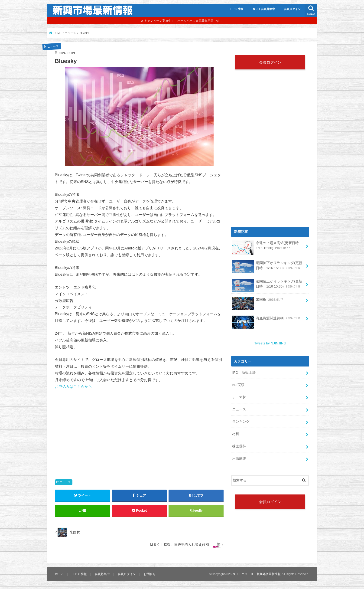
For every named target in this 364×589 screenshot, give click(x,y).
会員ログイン (292, 9)
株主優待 (239, 446)
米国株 (258, 301)
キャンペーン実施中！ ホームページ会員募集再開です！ (183, 21)
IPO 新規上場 (244, 373)
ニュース (65, 482)
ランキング (241, 422)
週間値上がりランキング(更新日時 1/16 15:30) (267, 285)
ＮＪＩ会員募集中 (264, 9)
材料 (236, 434)
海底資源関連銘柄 (267, 320)
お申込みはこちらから (73, 386)
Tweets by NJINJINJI (270, 343)
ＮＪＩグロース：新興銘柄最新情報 (257, 574)
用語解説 (239, 458)
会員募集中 (102, 574)
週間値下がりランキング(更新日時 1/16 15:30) (267, 267)
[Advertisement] (139, 430)
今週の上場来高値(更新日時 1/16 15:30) (267, 247)
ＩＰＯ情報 (236, 9)
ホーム (59, 574)
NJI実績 (238, 385)
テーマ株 (239, 397)
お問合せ (150, 574)
